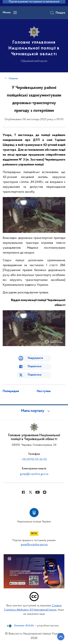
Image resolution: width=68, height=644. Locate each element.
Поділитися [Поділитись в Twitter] (35, 375)
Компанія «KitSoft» (24, 626)
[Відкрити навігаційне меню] (15, 13)
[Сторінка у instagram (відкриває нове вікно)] (45, 492)
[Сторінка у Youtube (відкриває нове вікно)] (38, 492)
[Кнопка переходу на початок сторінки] (61, 637)
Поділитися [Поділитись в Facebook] (35, 367)
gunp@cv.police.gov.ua (34, 474)
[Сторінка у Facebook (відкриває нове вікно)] (23, 492)
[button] (34, 411)
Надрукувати (35, 358)
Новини (13, 79)
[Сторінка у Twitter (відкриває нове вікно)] (30, 492)
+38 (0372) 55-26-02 (34, 460)
